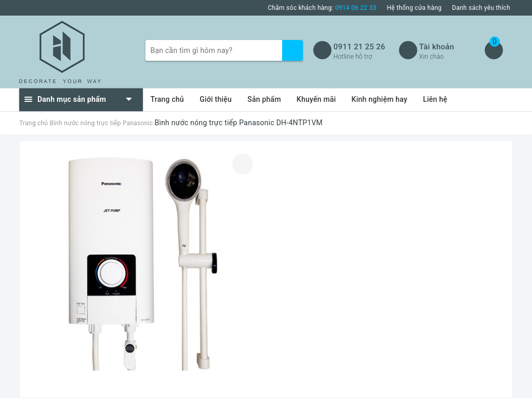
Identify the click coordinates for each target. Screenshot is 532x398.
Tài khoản (437, 47)
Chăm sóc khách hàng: (322, 8)
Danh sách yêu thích (481, 8)
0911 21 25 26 (360, 47)
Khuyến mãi (316, 99)
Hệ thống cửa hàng (415, 8)
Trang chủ (168, 99)
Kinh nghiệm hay (380, 99)
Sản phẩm (264, 99)
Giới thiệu (216, 99)
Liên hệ (435, 99)
